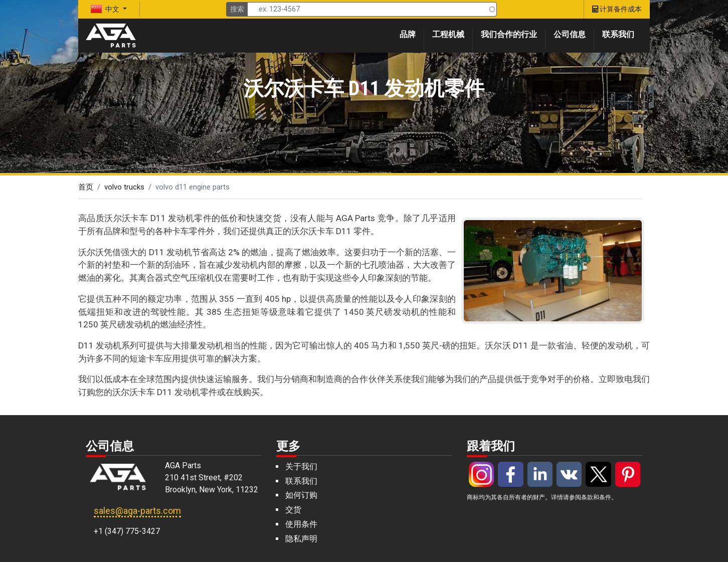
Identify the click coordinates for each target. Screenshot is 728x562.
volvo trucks (124, 187)
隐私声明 (301, 539)
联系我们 (618, 34)
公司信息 (570, 34)
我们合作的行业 (509, 34)
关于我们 (301, 466)
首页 (86, 187)
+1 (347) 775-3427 (127, 531)
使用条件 (301, 524)
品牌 (408, 34)
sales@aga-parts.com (137, 511)
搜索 (237, 9)
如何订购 (301, 495)
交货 (293, 510)
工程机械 (448, 34)
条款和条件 (596, 497)
